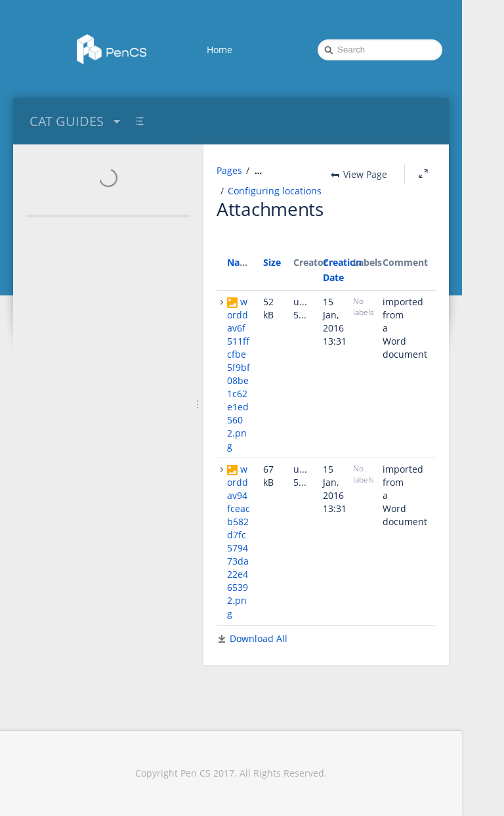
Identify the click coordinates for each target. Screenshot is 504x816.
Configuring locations (275, 191)
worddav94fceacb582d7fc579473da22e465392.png (239, 541)
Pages (229, 170)
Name (241, 262)
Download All (259, 638)
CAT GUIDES (76, 121)
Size (272, 262)
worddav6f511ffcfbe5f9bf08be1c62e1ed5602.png (239, 374)
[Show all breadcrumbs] (258, 171)
